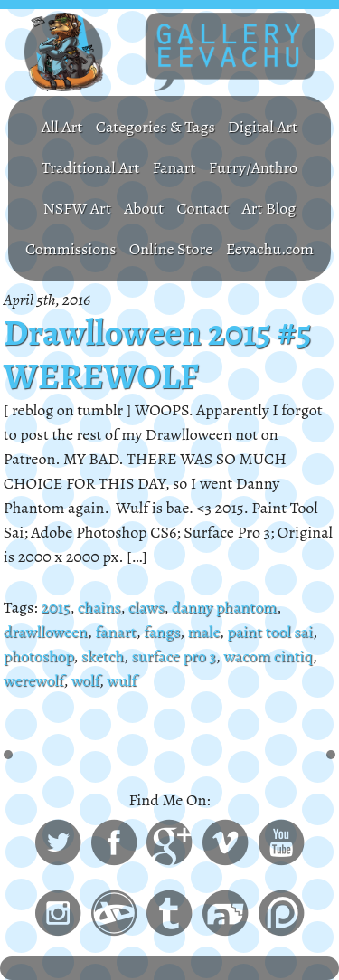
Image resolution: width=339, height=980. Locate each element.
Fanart (174, 167)
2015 (55, 607)
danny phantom (224, 607)
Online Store (171, 249)
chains (99, 607)
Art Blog (269, 208)
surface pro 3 (173, 656)
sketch (103, 656)
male (203, 632)
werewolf (33, 680)
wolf (85, 680)
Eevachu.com (270, 249)
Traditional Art (90, 167)
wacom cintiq (268, 656)
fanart (115, 632)
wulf (122, 680)
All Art (62, 127)
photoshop (39, 656)
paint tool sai (270, 632)
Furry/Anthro (253, 167)
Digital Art (263, 127)
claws (146, 607)
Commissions (71, 249)
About (144, 208)
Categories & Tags (155, 127)
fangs (162, 632)
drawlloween (46, 632)
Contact (203, 208)
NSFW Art (77, 208)
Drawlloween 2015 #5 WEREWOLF (158, 355)
